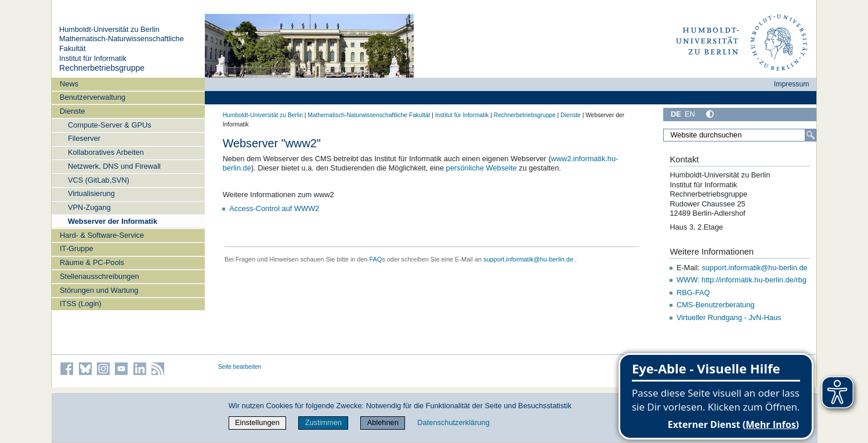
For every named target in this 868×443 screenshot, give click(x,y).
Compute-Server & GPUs (110, 125)
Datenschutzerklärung (453, 422)
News (69, 84)
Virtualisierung (91, 193)
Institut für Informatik (93, 58)
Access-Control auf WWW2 (274, 208)
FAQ (376, 259)
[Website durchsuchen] (740, 135)
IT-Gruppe (77, 248)
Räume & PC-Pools (92, 262)
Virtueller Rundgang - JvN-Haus (729, 317)
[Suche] (811, 135)
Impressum (792, 84)
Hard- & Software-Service (102, 235)
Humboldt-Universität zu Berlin (109, 29)
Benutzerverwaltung (93, 97)
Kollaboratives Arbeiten (106, 152)
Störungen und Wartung (99, 290)
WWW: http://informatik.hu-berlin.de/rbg (742, 280)
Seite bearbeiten (240, 367)
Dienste (72, 111)
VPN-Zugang (89, 207)
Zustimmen (323, 422)
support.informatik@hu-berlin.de (528, 259)
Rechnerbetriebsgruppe (102, 68)
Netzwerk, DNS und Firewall (114, 166)
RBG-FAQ (693, 293)
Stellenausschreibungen (100, 276)
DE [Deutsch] (676, 114)
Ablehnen (383, 422)
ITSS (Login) (81, 304)
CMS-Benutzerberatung (715, 305)
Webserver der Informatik (113, 221)
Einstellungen (257, 422)
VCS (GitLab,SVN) (99, 180)
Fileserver (84, 138)
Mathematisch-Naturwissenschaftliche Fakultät (369, 115)
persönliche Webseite (482, 168)
